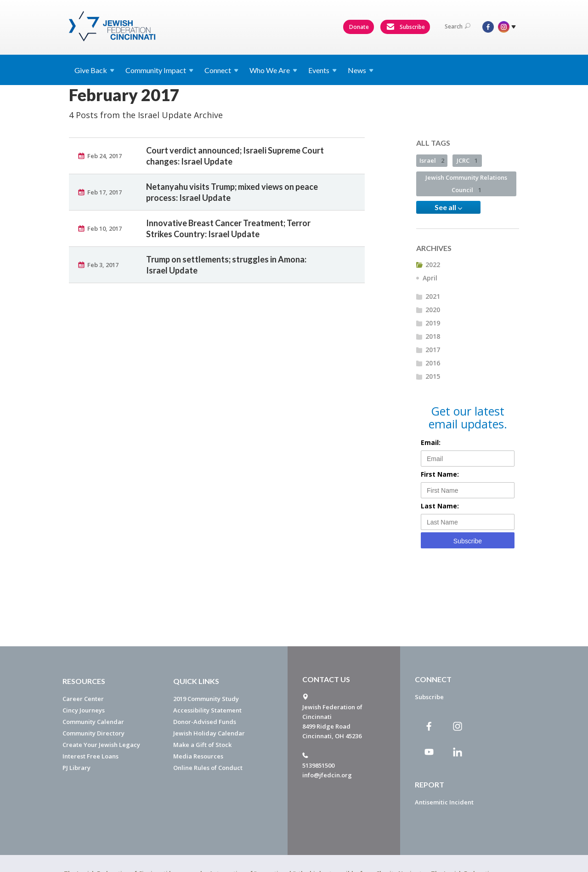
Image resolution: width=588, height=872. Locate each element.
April (430, 278)
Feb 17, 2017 (105, 192)
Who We (273, 70)
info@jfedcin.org (327, 775)
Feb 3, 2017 (103, 265)
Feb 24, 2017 (105, 156)
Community (159, 70)
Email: (431, 442)
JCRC (467, 160)
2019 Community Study (206, 699)
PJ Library (76, 768)
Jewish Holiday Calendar (209, 733)
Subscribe (406, 27)
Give (94, 70)
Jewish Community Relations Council (466, 184)
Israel (432, 160)
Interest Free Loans (90, 756)
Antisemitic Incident (444, 802)
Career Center (83, 699)
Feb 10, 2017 (105, 228)
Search (458, 26)
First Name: (440, 474)
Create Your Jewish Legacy (101, 745)
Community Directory (93, 733)
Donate (359, 27)
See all (448, 207)
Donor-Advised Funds (205, 722)
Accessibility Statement (207, 710)
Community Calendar (93, 722)
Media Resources (198, 756)
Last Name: (440, 506)
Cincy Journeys (84, 710)
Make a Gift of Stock (202, 745)
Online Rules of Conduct (208, 768)
